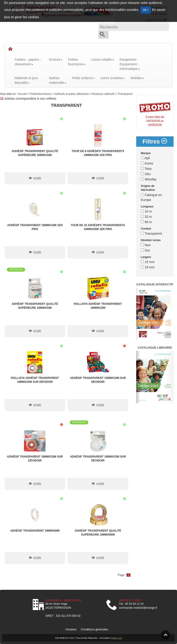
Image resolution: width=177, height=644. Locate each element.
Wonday (149, 179)
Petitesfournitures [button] (77, 62)
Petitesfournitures (41, 94)
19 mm (148, 267)
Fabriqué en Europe (151, 197)
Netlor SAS (117, 638)
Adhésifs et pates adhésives (72, 94)
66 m (146, 222)
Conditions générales (94, 629)
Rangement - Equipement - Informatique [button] (130, 64)
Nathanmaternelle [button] (58, 80)
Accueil (23, 94)
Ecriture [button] (56, 60)
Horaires (71, 629)
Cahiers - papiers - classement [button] (28, 62)
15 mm (148, 262)
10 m (146, 211)
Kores (147, 163)
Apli (145, 158)
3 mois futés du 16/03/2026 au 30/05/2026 (155, 121)
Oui (145, 250)
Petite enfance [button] (83, 78)
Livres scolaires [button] (113, 78)
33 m (146, 217)
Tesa (146, 169)
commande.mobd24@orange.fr (138, 608)
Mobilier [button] (137, 78)
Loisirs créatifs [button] (102, 60)
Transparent (125, 94)
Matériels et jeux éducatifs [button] (26, 80)
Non (146, 245)
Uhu (146, 174)
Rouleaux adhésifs (104, 94)
